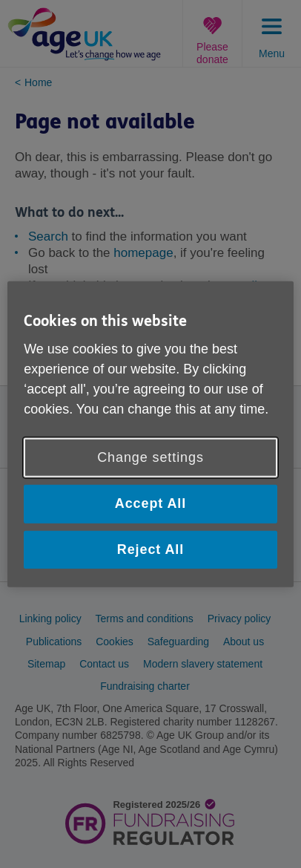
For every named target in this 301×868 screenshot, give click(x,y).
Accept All (150, 503)
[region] (150, 434)
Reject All (150, 549)
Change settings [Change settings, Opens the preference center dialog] (150, 457)
